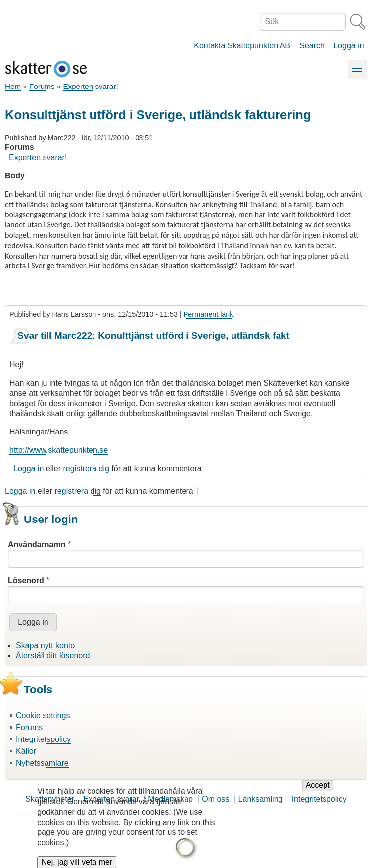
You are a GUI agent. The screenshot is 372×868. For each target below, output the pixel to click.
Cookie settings (43, 716)
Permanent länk (209, 314)
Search (312, 46)
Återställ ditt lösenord (53, 656)
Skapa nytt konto (45, 645)
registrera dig (86, 468)
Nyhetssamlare (42, 763)
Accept (318, 792)
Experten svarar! (90, 86)
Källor (26, 751)
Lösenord (26, 581)
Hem (13, 86)
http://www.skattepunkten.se (59, 450)
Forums (42, 86)
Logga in (349, 46)
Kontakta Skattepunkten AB (242, 46)
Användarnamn (37, 544)
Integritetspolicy (43, 739)
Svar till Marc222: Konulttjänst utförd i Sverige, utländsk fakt (153, 335)
